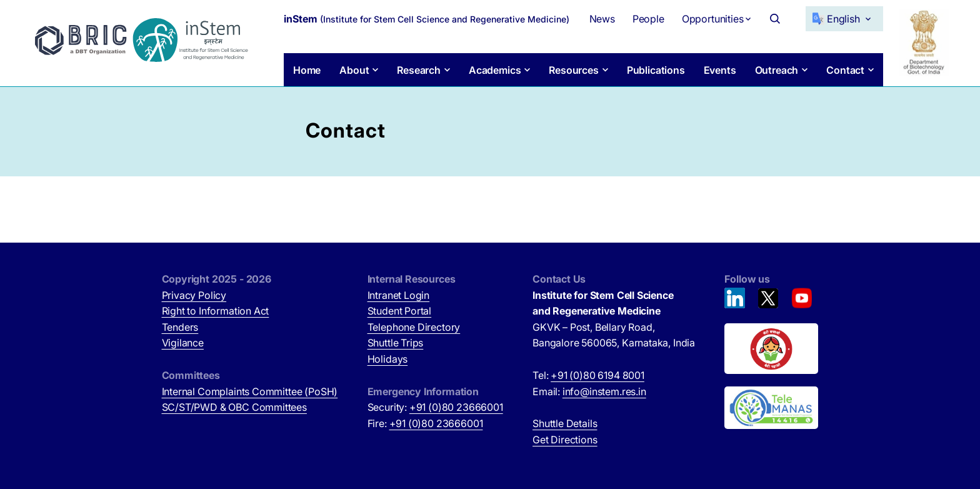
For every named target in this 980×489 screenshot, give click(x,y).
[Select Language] (844, 19)
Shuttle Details (565, 423)
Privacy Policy (194, 295)
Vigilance (183, 343)
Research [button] (419, 70)
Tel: (588, 375)
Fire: (425, 423)
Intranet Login (399, 295)
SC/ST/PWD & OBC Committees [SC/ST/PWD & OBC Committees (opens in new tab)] (234, 407)
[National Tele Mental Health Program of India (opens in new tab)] (771, 408)
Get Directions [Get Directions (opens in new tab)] (565, 440)
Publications (656, 70)
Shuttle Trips (396, 343)
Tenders (180, 327)
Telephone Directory (414, 327)
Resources (573, 70)
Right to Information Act (216, 311)
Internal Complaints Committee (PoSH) (250, 391)
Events (720, 70)
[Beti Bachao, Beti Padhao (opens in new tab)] (771, 349)
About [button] (354, 70)
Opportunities (713, 19)
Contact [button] (845, 70)
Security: (435, 407)
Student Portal (400, 311)
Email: (589, 391)
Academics (495, 70)
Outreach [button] (777, 70)
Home (307, 70)
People (648, 19)
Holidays (388, 359)
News (602, 19)
